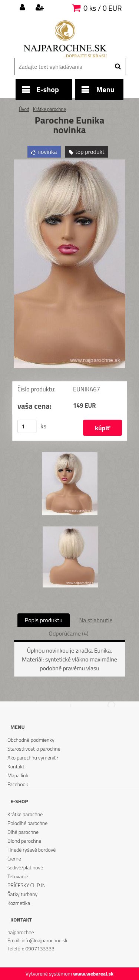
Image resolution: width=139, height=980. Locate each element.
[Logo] (65, 39)
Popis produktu (44, 620)
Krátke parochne (49, 109)
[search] (118, 67)
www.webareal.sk (93, 974)
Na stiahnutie (96, 620)
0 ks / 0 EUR (102, 8)
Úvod (24, 109)
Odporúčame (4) (68, 633)
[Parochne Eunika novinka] (70, 162)
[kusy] (27, 427)
